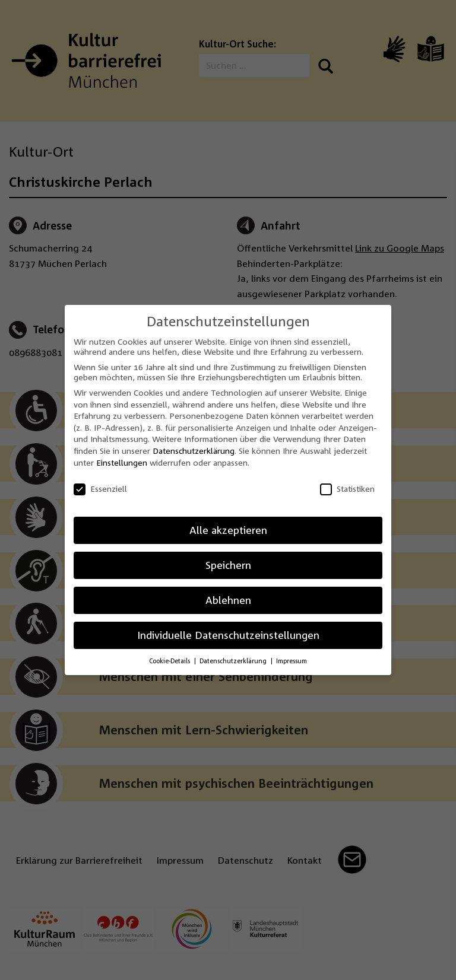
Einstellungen (122, 462)
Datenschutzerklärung (194, 451)
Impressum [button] (292, 661)
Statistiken (347, 489)
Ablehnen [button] (228, 600)
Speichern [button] (228, 565)
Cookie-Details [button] (170, 661)
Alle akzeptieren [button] (228, 530)
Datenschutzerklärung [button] (234, 661)
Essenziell (100, 489)
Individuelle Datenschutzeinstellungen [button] (228, 635)
